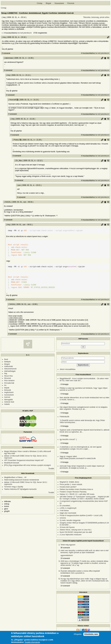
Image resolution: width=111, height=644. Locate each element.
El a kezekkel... (66, 506)
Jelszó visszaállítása (68, 369)
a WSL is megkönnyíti (68, 508)
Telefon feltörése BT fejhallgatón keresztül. (21, 489)
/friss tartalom (9, 381)
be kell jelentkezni (25, 33)
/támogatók (8, 400)
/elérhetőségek (10, 371)
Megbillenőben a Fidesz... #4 (15, 477)
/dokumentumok (10, 369)
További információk (32, 642)
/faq (6, 374)
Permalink (108, 37)
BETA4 (75, 41)
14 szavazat (65, 568)
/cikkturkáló (9, 366)
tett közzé (40, 25)
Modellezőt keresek (12, 463)
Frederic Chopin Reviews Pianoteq (73, 492)
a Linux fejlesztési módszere (71, 535)
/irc (5, 385)
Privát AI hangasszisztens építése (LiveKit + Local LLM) (81, 515)
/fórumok (8, 378)
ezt (13, 43)
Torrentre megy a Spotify (14, 487)
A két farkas (64, 511)
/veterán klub (9, 402)
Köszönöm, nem (91, 634)
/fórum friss (8, 376)
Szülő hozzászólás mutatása (108, 58)
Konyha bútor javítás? (68, 487)
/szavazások (9, 395)
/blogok (7, 364)
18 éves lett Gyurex (67, 527)
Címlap (40, 3)
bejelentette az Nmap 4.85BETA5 (78, 25)
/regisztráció (9, 392)
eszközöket (31, 25)
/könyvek (8, 390)
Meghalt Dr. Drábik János (69, 482)
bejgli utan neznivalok (68, 513)
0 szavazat (6, 53)
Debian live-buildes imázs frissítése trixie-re (76, 489)
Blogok (48, 3)
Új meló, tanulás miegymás (70, 520)
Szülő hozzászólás (105, 58)
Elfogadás (78, 634)
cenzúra (63, 518)
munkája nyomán (98, 23)
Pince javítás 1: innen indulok (71, 484)
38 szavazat (65, 548)
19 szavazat (65, 558)
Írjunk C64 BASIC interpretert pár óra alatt (76, 532)
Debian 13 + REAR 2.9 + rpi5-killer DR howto (77, 494)
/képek (7, 388)
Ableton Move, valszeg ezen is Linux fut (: (76, 530)
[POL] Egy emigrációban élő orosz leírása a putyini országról (27, 465)
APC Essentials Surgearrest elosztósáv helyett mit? (24, 460)
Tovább (51, 469)
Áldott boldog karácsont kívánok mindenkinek (22, 480)
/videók (7, 404)
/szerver (7, 397)
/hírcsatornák (9, 383)
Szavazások (59, 3)
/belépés (7, 362)
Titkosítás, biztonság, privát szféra (96, 17)
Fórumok (71, 3)
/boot (6, 359)
